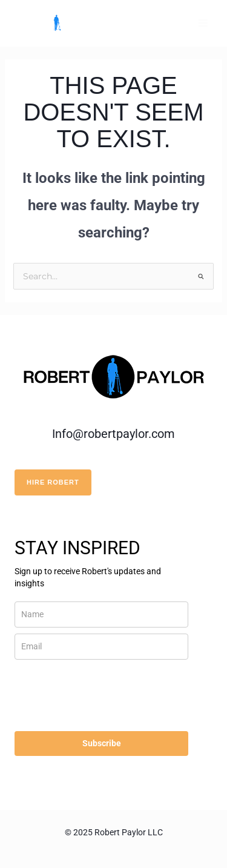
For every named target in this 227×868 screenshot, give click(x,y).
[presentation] (86, 690)
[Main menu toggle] (202, 23)
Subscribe (102, 743)
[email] (101, 647)
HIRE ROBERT (53, 482)
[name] (101, 615)
